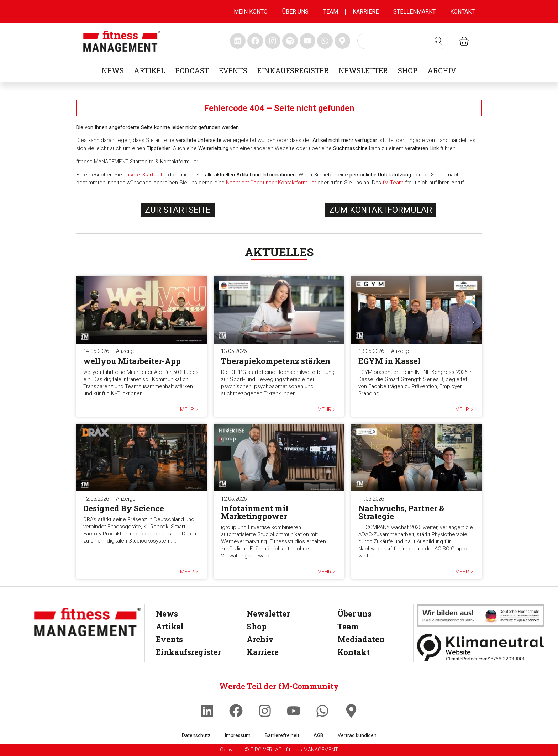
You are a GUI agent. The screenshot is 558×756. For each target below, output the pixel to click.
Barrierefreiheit (282, 735)
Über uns (295, 12)
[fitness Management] (88, 622)
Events (233, 70)
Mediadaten (361, 639)
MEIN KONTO (251, 12)
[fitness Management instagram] (273, 41)
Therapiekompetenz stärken (276, 361)
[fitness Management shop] (464, 41)
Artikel (149, 70)
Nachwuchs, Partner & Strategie (401, 512)
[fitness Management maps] (342, 41)
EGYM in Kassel (389, 361)
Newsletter (363, 70)
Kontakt (462, 12)
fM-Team (393, 183)
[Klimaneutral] (481, 647)
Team (331, 12)
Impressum (238, 735)
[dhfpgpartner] (481, 615)
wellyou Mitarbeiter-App (132, 361)
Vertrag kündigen (357, 735)
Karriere (366, 12)
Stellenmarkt (414, 12)
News (113, 70)
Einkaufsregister (293, 70)
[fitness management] (122, 41)
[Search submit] (438, 41)
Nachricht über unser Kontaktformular (271, 183)
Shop (408, 70)
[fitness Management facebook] (255, 41)
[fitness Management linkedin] (238, 41)
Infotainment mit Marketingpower (255, 512)
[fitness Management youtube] (307, 41)
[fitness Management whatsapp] (325, 41)
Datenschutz (196, 735)
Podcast (192, 70)
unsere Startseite (144, 175)
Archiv (442, 70)
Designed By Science (124, 508)
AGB (319, 735)
